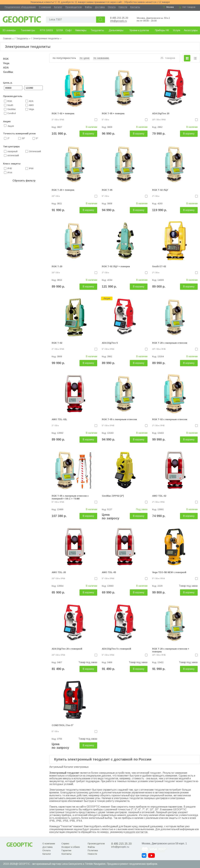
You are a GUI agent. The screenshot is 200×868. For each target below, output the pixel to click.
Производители (74, 7)
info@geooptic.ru (119, 21)
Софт (69, 30)
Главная (8, 38)
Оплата (112, 7)
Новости (123, 7)
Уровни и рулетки (139, 30)
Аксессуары (191, 30)
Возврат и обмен (71, 847)
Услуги (176, 30)
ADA (6, 68)
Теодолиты (97, 30)
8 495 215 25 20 (119, 18)
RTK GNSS (46, 30)
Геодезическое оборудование (20, 7)
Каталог (58, 7)
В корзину (88, 134)
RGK (6, 59)
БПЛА (60, 30)
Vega (6, 63)
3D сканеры (9, 30)
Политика (93, 850)
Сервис (65, 843)
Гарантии (66, 850)
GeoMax (8, 72)
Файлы (88, 7)
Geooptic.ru (22, 19)
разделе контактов (136, 832)
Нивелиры (81, 30)
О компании (45, 7)
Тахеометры (28, 30)
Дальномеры (116, 30)
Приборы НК (162, 30)
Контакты (135, 7)
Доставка (100, 7)
